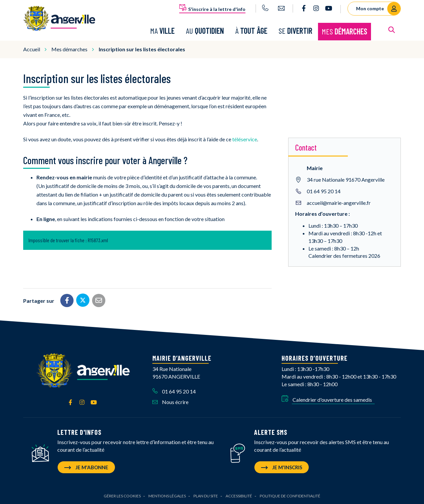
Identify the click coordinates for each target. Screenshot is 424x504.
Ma (162, 31)
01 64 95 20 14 (324, 191)
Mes (344, 31)
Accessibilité (239, 496)
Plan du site (206, 496)
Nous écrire (170, 402)
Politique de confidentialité (290, 496)
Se (295, 31)
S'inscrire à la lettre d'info (212, 8)
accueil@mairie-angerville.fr (339, 202)
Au (205, 31)
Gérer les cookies (122, 496)
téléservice (245, 139)
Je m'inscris (282, 467)
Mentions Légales (167, 496)
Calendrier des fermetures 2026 (344, 256)
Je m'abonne (86, 467)
